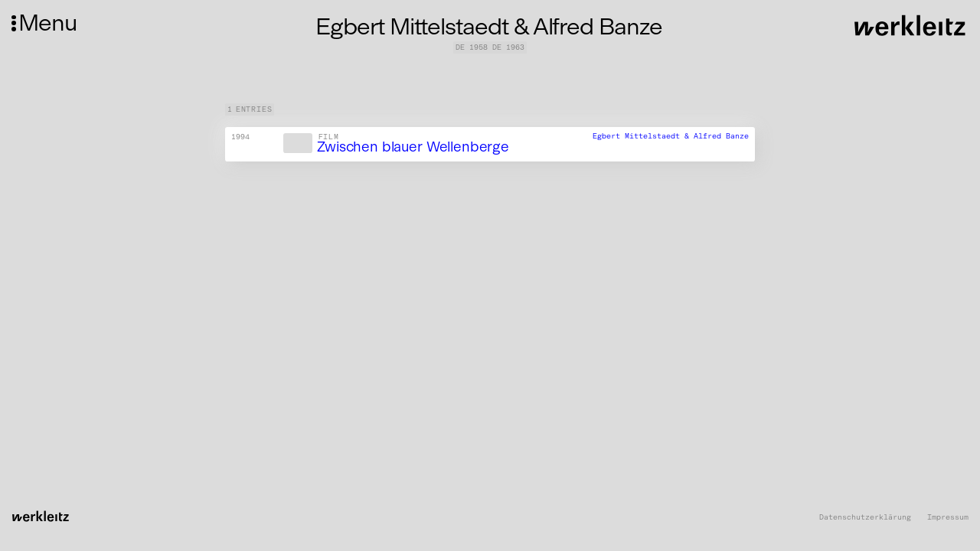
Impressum (948, 518)
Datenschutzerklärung (865, 518)
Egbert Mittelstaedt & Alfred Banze (671, 136)
